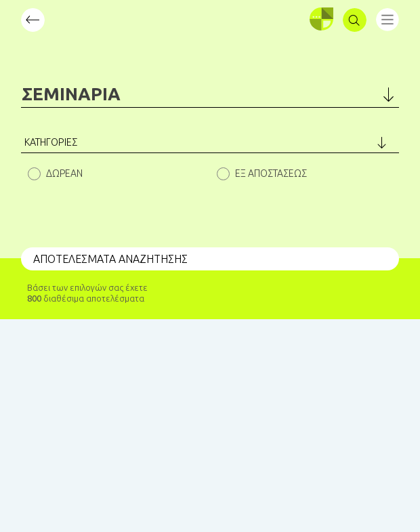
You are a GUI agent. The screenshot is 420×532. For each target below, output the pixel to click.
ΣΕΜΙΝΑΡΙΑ (71, 94)
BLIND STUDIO (136, 489)
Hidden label (34, 174)
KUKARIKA (246, 489)
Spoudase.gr (75, 499)
